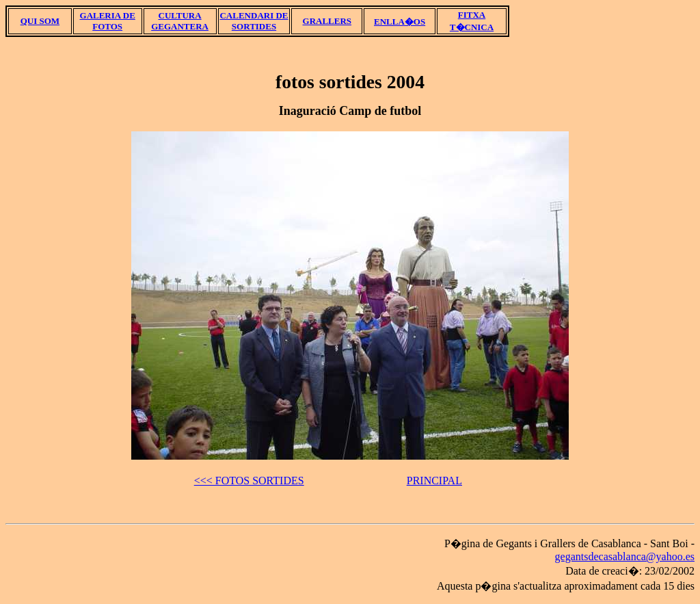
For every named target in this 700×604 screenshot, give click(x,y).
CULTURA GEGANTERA (180, 21)
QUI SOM (40, 21)
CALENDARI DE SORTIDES (254, 21)
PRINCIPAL (434, 481)
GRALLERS (327, 21)
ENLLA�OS (400, 22)
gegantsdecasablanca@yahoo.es (625, 556)
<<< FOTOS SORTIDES (249, 481)
